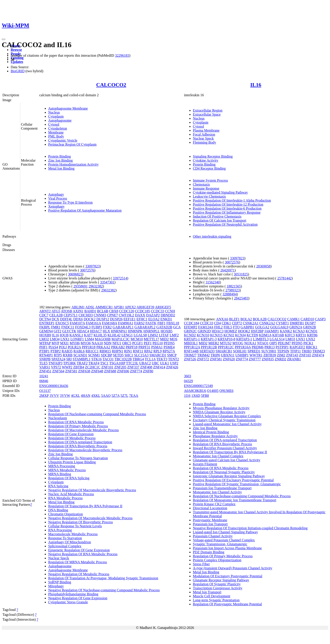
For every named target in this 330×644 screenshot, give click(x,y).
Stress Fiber (201, 564)
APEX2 (130, 307)
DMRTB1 (297, 323)
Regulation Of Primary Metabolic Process (78, 426)
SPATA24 (58, 359)
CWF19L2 (126, 315)
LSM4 (89, 339)
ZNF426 (172, 367)
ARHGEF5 (163, 307)
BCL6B (103, 311)
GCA (177, 327)
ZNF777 (255, 359)
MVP (55, 343)
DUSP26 (116, 319)
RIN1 (128, 351)
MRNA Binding (60, 474)
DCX (55, 319)
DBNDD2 (168, 315)
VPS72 (56, 367)
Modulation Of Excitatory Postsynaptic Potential (228, 576)
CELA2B (56, 315)
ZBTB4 (79, 367)
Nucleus (54, 112)
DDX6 (78, 319)
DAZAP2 (153, 315)
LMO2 (44, 339)
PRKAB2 (118, 347)
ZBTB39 (270, 355)
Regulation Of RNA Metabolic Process (76, 422)
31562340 (213, 282)
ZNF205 (120, 367)
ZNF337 (133, 367)
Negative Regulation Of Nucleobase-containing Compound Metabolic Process (104, 590)
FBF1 (161, 323)
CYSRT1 (282, 323)
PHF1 (44, 347)
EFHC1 (142, 319)
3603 (188, 376)
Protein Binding (60, 156)
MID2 (164, 339)
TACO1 (108, 359)
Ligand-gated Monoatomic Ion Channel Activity (227, 424)
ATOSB (66, 311)
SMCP (172, 355)
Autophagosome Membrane (68, 108)
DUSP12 (103, 319)
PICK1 (308, 343)
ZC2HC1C (93, 367)
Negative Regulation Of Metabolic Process (79, 574)
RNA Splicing (58, 486)
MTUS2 (226, 343)
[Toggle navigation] (4, 39)
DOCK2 (90, 319)
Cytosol (54, 124)
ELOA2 (154, 319)
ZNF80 (148, 371)
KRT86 (312, 335)
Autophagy (56, 194)
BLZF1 (234, 319)
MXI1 (64, 343)
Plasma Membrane (206, 130)
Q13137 (45, 391)
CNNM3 (100, 315)
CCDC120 (127, 311)
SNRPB (45, 359)
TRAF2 (82, 363)
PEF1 (148, 343)
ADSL (90, 307)
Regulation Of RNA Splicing (69, 478)
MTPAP (45, 343)
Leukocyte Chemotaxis (209, 196)
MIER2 (214, 343)
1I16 (187, 396)
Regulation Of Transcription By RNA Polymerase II (85, 506)
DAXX (140, 315)
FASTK (151, 323)
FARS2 (139, 323)
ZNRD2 (280, 359)
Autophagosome (60, 120)
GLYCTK (69, 331)
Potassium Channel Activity (213, 536)
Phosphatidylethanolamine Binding (73, 594)
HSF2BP (257, 331)
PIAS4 (53, 347)
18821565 (234, 286)
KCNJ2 (229, 335)
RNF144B (191, 351)
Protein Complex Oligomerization (217, 560)
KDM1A (265, 335)
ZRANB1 (294, 359)
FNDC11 (68, 327)
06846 (44, 381)
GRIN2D (204, 331)
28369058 (263, 266)
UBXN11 (228, 355)
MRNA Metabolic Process (67, 470)
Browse (16, 50)
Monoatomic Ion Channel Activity (217, 492)
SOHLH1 (240, 351)
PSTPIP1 (282, 347)
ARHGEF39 (145, 307)
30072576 (87, 270)
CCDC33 (158, 311)
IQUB (64, 335)
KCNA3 (299, 331)
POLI (63, 347)
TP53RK (70, 363)
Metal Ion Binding (61, 168)
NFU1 (117, 343)
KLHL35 (100, 335)
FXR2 (107, 327)
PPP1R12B (209, 347)
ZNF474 (318, 355)
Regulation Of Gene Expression (71, 434)
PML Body (56, 136)
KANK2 (286, 331)
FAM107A (77, 323)
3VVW (65, 396)
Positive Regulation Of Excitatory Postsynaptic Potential (233, 480)
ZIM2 (281, 355)
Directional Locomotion (210, 508)
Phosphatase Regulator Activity (215, 436)
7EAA (134, 396)
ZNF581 (71, 371)
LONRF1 (77, 339)
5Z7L (124, 396)
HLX (106, 331)
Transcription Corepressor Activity (218, 588)
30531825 (241, 274)
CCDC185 (143, 311)
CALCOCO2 (111, 85)
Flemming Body (204, 142)
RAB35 (67, 351)
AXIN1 (78, 311)
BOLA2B (260, 319)
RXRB (68, 355)
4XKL (96, 396)
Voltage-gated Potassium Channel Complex (224, 540)
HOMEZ (231, 331)
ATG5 (56, 311)
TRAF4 (94, 363)
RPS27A (169, 351)
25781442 (284, 278)
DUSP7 (310, 323)
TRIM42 (204, 355)
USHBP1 (242, 355)
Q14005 (213, 391)
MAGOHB (103, 339)
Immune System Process (210, 180)
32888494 (230, 294)
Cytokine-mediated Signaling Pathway (220, 192)
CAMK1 (294, 319)
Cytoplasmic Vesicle (63, 140)
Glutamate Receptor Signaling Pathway (221, 580)
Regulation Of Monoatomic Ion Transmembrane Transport (235, 500)
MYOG (238, 343)
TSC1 (104, 363)
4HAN (86, 396)
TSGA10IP (117, 363)
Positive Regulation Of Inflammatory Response (227, 212)
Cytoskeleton (58, 128)
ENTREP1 (47, 323)
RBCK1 (312, 347)
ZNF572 (203, 359)
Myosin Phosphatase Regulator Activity (221, 408)
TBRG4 (138, 359)
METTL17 (151, 339)
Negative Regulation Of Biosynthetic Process (81, 522)
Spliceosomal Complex (65, 546)
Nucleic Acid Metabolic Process (71, 494)
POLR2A (74, 347)
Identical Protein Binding (211, 432)
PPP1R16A (243, 347)
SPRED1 (254, 351)
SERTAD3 (207, 351)
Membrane (56, 132)
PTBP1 (45, 351)
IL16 (256, 85)
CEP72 (237, 323)
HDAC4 (83, 331)
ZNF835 (268, 359)
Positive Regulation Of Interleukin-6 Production (227, 208)
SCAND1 (80, 355)
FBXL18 (173, 323)
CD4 (217, 323)
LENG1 (127, 335)
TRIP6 (215, 355)
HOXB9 (45, 335)
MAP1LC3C (121, 339)
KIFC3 (290, 335)
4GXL (75, 396)
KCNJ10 (203, 335)
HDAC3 (218, 331)
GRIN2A (296, 327)
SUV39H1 (269, 351)
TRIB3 (307, 351)
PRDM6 (258, 347)
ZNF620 (229, 359)
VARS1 (45, 367)
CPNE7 (112, 315)
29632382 (96, 286)
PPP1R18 (89, 347)
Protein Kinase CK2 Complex (214, 504)
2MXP (44, 396)
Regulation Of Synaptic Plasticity (217, 584)
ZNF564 (58, 371)
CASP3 (320, 319)
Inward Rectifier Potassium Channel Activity (225, 448)
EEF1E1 (130, 319)
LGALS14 (277, 339)
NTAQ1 (263, 343)
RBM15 (105, 351)
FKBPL (45, 327)
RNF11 (138, 351)
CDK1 (226, 323)
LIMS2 (153, 335)
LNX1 (65, 339)
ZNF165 (305, 355)
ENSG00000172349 (198, 386)
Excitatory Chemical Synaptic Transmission (224, 420)
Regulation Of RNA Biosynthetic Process (78, 446)
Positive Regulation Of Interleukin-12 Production (228, 204)
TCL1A (150, 359)
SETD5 (118, 355)
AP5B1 (119, 307)
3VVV (54, 396)
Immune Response (206, 188)
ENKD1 (166, 319)
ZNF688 (110, 371)
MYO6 (86, 343)
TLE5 (44, 363)
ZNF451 (45, 371)
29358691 (81, 286)
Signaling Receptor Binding (213, 156)
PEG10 (158, 343)
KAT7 (88, 335)
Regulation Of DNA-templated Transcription (80, 442)
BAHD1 (90, 311)
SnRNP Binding (60, 582)
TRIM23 (319, 351)
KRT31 (301, 335)
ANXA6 (222, 319)
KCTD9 (252, 335)
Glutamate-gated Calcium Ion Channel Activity (227, 460)
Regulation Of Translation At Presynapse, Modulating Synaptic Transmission (103, 578)
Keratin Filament (205, 464)
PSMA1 (157, 347)
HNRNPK (135, 331)
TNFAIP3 (56, 363)
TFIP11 (296, 351)
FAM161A (93, 323)
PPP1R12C (226, 347)
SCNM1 (94, 355)
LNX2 (311, 339)
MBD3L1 (191, 343)
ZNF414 (159, 367)
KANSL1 (76, 335)
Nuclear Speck (203, 138)
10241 (44, 376)
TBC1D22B (123, 359)
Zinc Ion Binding (61, 160)
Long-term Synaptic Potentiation (216, 600)
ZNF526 (190, 359)
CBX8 (114, 311)
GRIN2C (190, 331)
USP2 (174, 363)
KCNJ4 (240, 335)
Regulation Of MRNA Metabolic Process (78, 562)
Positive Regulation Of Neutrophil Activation (225, 224)
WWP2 (67, 367)
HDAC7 (96, 331)
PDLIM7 (284, 343)
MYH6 (75, 343)
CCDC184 (192, 323)
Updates (17, 62)
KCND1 (311, 331)
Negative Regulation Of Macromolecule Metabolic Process (90, 518)
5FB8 (205, 396)
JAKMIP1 (272, 331)
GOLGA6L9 (279, 327)
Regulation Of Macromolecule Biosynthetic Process (85, 450)
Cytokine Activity (206, 160)
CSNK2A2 (267, 323)
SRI (69, 359)
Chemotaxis (201, 184)
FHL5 (228, 327)
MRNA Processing (62, 466)
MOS (173, 339)
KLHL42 (114, 335)
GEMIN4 (46, 331)
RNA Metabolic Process (66, 498)
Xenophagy (57, 206)
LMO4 (55, 339)
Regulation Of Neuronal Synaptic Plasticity (224, 472)
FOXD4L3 (83, 327)
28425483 (241, 298)
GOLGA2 (262, 327)
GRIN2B (310, 327)
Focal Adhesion (204, 134)
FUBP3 (97, 327)
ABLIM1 (78, 307)
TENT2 (173, 359)
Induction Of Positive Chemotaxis (217, 216)
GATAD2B (164, 327)
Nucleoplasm (58, 418)
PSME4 (169, 347)
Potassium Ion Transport (210, 524)
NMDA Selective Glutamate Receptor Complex (227, 416)
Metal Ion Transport (207, 592)
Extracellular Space (207, 114)
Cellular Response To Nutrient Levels (75, 526)
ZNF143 (292, 355)
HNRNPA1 (119, 331)
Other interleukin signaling (212, 236)
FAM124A (206, 327)
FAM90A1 (126, 323)
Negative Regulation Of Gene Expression (78, 598)
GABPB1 (247, 327)
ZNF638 (84, 371)
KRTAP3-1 (244, 339)
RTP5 (58, 355)
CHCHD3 (86, 315)
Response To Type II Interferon (71, 202)
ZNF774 (136, 371)
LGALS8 (140, 335)
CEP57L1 (71, 315)
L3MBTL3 (261, 339)
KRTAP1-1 (192, 339)
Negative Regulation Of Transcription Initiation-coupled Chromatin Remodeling (250, 528)
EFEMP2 (191, 327)
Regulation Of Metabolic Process (72, 438)
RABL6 (79, 351)
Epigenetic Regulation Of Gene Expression (79, 550)
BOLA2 (246, 319)
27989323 (233, 290)
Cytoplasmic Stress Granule (68, 602)
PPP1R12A (192, 347)
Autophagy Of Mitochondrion (70, 542)
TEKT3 (162, 359)
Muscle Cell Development (212, 596)
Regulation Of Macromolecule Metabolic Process (84, 430)
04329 (188, 381)
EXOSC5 (62, 323)
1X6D (196, 396)
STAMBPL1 (82, 359)
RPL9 (157, 351)
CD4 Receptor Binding (209, 168)
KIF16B (278, 335)
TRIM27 (190, 355)
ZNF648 (97, 371)
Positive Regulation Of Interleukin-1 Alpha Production (232, 200)
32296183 (122, 55)
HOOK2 (244, 331)
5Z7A (115, 396)
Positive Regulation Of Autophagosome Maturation (85, 210)
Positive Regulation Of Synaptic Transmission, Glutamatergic (237, 484)
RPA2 (148, 351)
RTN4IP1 (46, 355)
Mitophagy (56, 586)
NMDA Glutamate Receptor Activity (219, 412)
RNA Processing (60, 530)
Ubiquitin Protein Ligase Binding (72, 462)
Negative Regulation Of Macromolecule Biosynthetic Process (92, 490)
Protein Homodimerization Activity (74, 164)
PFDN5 (169, 343)
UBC (155, 363)
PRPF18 (132, 347)
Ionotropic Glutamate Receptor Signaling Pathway (229, 476)
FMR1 (56, 327)
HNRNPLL (152, 331)
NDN (108, 343)
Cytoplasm (56, 116)
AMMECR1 (104, 307)
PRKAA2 (103, 347)
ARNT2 (45, 311)
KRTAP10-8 (227, 339)
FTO (236, 327)
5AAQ (106, 396)
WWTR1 (256, 355)
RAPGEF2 (297, 347)
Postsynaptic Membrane (210, 520)
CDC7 (44, 315)
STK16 (97, 359)
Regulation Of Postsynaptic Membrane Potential (227, 604)
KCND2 (190, 335)
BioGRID (18, 71)
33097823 (93, 266)
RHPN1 (118, 351)
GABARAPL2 (145, 327)
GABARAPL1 (123, 327)
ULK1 (165, 363)
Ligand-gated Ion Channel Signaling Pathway (225, 532)
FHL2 (219, 327)
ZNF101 (107, 367)
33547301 (107, 282)
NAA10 (97, 343)
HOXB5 (167, 331)
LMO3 (290, 339)
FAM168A (109, 323)
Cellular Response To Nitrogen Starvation (78, 458)
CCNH (170, 311)
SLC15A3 (141, 355)
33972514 (120, 278)
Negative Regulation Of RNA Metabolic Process (83, 554)
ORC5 (127, 343)
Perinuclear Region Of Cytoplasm (72, 144)
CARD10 (307, 319)
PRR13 (269, 347)
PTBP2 (56, 351)
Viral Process (58, 198)
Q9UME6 (226, 391)
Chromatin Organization (66, 514)
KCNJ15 (216, 335)
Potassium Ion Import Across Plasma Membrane (227, 548)
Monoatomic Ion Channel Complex (218, 456)
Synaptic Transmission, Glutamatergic (220, 544)
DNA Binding (58, 510)
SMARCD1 (158, 355)
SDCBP (106, 355)
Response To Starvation (65, 538)
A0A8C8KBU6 (195, 391)
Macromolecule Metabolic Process (73, 534)
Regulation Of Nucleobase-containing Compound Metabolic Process (97, 414)
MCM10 (137, 339)
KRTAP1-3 (209, 339)
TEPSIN (283, 351)
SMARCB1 (224, 351)
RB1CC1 (92, 351)
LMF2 (174, 335)
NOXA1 (250, 343)
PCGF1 (138, 343)
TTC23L (132, 363)
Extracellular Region (208, 110)
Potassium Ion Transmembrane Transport (222, 488)
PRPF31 (144, 347)
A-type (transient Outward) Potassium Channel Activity (233, 568)
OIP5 (273, 343)
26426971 (227, 270)
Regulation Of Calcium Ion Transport (220, 220)
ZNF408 (146, 367)
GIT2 (58, 331)
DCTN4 (45, 319)
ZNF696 (123, 371)
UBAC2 (145, 363)
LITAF (164, 335)
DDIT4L (66, 319)
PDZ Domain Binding (209, 552)
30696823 (75, 274)
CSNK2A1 (251, 323)
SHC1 (129, 355)
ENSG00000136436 (54, 386)
